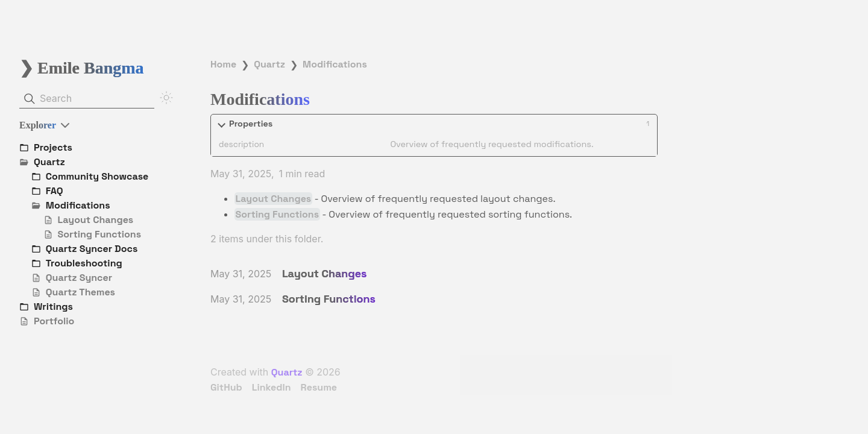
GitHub (226, 387)
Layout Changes (96, 220)
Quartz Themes (80, 292)
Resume (319, 387)
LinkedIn (272, 387)
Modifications (335, 64)
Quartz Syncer (79, 278)
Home (223, 64)
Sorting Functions (99, 234)
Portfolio (54, 321)
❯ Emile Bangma (82, 68)
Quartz (269, 64)
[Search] (87, 99)
